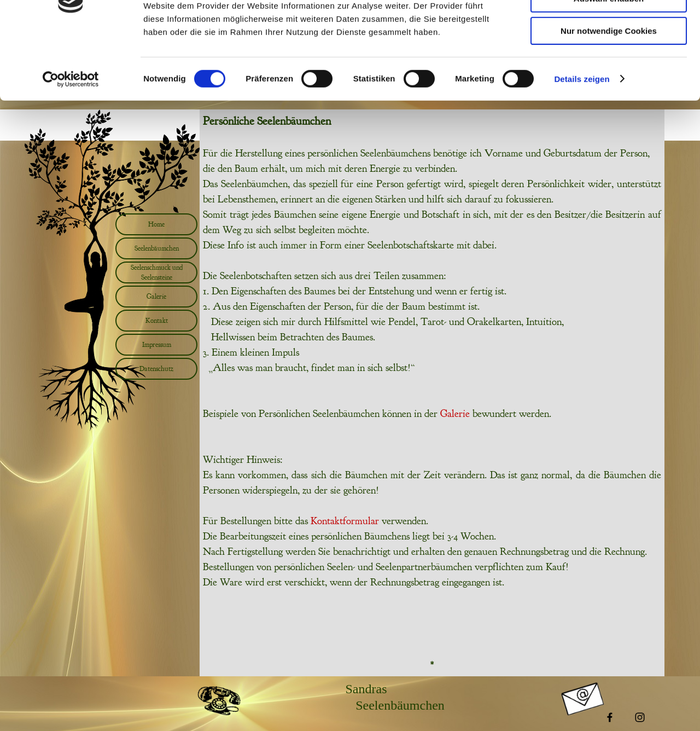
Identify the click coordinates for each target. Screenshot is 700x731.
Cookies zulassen (609, 27)
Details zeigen (582, 139)
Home (156, 224)
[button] (219, 689)
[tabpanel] (432, 351)
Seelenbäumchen (157, 248)
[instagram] (640, 717)
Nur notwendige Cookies (609, 91)
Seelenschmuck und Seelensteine (157, 272)
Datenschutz (156, 369)
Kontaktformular (345, 521)
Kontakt (157, 320)
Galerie (156, 296)
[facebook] (610, 717)
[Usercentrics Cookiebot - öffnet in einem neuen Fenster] (71, 140)
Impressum (157, 344)
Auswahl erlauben (609, 59)
